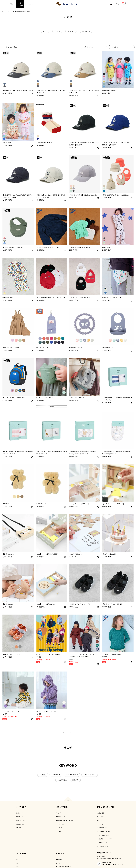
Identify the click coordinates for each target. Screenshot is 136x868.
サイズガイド (19, 817)
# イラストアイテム (90, 775)
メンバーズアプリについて (104, 842)
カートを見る (101, 817)
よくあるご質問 (20, 824)
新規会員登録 (101, 813)
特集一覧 (59, 813)
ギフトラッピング (20, 820)
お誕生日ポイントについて (104, 839)
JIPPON (58, 863)
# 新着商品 (43, 775)
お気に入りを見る (102, 828)
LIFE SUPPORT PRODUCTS (64, 867)
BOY (17, 863)
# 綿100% (75, 780)
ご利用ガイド (19, 813)
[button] (75, 733)
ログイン (100, 820)
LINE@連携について (103, 846)
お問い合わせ (19, 828)
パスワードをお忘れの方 (104, 831)
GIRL (17, 859)
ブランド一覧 (60, 824)
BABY (17, 867)
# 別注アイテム (62, 780)
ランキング (59, 828)
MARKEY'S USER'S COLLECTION (65, 820)
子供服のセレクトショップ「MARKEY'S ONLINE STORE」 (13, 11)
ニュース (59, 831)
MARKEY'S (59, 859)
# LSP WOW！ (56, 775)
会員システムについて (103, 835)
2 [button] (70, 733)
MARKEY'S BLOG (61, 817)
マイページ (100, 824)
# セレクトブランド (72, 775)
